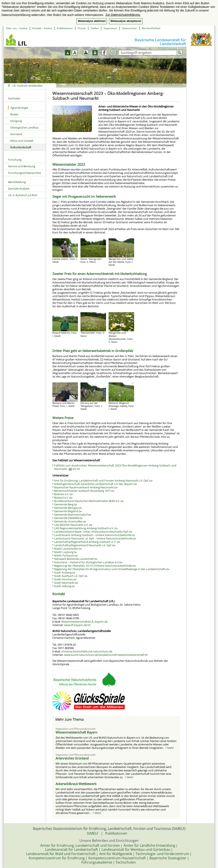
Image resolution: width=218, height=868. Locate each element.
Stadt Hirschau (65, 579)
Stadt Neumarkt (66, 583)
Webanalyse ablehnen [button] (92, 21)
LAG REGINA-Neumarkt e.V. (73, 525)
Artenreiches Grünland (72, 758)
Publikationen (65, 28)
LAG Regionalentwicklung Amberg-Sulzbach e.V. (86, 528)
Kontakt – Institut (42, 28)
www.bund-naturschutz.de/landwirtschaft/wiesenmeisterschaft (106, 655)
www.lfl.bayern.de (77, 625)
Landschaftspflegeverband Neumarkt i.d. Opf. (85, 545)
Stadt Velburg (65, 586)
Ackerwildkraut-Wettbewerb (76, 784)
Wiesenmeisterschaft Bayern (76, 732)
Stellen (95, 28)
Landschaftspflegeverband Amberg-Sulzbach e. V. (87, 542)
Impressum (110, 28)
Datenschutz (129, 28)
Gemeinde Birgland (68, 511)
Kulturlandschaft (21, 147)
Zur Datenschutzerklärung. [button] (123, 15)
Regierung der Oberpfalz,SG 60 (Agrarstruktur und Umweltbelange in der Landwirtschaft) (112, 569)
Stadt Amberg (65, 572)
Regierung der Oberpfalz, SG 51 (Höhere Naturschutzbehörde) (95, 566)
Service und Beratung (22, 166)
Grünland (16, 134)
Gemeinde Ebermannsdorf (73, 515)
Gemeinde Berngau (68, 508)
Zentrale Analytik (19, 189)
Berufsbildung (17, 182)
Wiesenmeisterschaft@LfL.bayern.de (84, 622)
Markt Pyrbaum (66, 555)
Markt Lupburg (65, 552)
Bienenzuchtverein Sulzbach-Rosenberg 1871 (84, 491)
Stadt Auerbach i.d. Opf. (71, 576)
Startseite (14, 98)
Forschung (15, 160)
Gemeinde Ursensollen (70, 521)
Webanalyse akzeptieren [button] (126, 21)
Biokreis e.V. (63, 494)
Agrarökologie (18, 108)
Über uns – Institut (17, 28)
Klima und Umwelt (22, 141)
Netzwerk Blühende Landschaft (76, 559)
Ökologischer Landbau (24, 127)
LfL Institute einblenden (27, 86)
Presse (82, 28)
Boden (14, 114)
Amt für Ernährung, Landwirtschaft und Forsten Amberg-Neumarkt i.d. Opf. (103, 480)
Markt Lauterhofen (68, 549)
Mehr (171, 748)
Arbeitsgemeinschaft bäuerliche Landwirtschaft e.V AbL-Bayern (95, 484)
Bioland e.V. (63, 498)
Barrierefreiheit (151, 28)
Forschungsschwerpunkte (24, 173)
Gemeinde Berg (66, 504)
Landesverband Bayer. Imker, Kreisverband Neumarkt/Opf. (93, 532)
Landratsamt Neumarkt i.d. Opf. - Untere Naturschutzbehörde (95, 538)
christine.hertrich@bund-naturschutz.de (87, 651)
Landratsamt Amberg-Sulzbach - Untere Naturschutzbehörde (95, 535)
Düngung (16, 121)
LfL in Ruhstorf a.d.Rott (23, 195)
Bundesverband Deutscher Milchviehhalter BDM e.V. (89, 501)
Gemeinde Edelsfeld (68, 518)
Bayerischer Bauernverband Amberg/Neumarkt (86, 487)
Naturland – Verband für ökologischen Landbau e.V (88, 562)
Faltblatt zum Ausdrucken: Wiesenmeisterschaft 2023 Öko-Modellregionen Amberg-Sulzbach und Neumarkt (115, 467)
